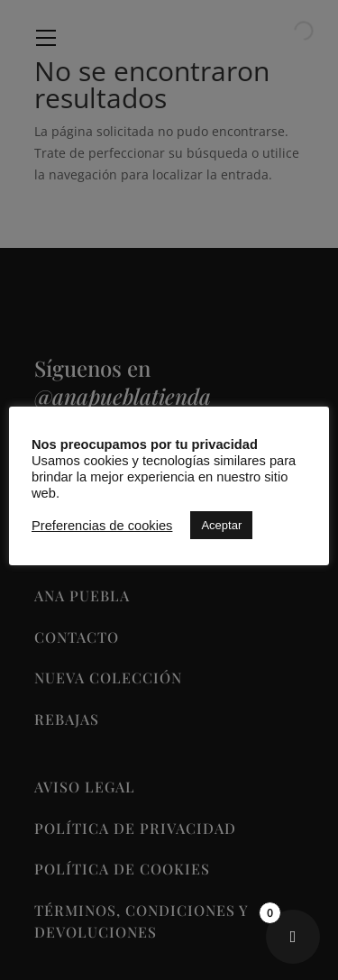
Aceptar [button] (221, 525)
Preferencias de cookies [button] (102, 526)
